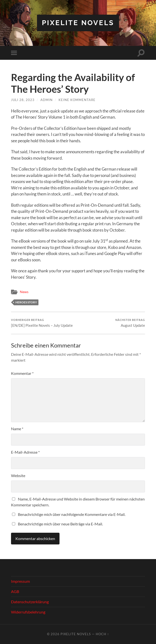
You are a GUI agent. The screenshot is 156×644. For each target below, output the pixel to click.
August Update (130, 323)
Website (18, 475)
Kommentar (22, 373)
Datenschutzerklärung (30, 602)
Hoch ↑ (102, 634)
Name (17, 429)
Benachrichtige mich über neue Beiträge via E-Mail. (60, 524)
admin (47, 100)
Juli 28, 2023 (23, 100)
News (24, 292)
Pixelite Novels (78, 23)
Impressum (20, 581)
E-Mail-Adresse (25, 452)
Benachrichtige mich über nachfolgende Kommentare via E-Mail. (72, 514)
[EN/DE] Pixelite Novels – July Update (42, 323)
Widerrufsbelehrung (28, 612)
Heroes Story (26, 302)
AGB (15, 591)
